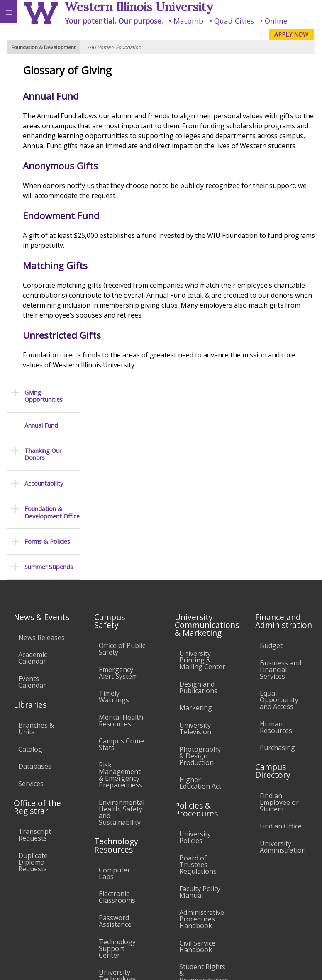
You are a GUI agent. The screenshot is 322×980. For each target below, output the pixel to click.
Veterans (169, 907)
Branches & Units (36, 558)
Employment (72, 907)
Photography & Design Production (200, 586)
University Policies (195, 667)
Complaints (197, 827)
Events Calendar (32, 512)
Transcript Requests (35, 665)
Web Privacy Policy (299, 966)
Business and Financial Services (281, 499)
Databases (35, 596)
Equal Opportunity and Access (279, 530)
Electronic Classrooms (117, 727)
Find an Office (281, 656)
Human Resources (276, 557)
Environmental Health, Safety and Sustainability (122, 642)
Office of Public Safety (122, 479)
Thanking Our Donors (43, 132)
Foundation (128, 47)
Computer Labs (115, 703)
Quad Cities (234, 21)
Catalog (30, 579)
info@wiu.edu (248, 949)
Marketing (196, 538)
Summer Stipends (49, 245)
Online (276, 21)
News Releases (41, 467)
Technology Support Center (117, 778)
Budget (271, 475)
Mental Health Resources (121, 550)
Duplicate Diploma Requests (33, 692)
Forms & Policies (47, 219)
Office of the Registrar (37, 637)
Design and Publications (198, 517)
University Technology (117, 805)
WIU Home (99, 47)
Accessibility (24, 907)
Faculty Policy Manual (200, 722)
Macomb (188, 21)
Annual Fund (41, 103)
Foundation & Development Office (52, 190)
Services (31, 613)
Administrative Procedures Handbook (202, 749)
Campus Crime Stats (121, 574)
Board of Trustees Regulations (198, 694)
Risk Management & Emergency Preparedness (121, 605)
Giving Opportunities (44, 74)
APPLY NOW (291, 34)
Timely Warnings (114, 526)
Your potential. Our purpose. (114, 21)
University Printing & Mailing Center (202, 490)
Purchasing (277, 578)
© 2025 (145, 966)
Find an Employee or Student (279, 632)
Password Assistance (115, 751)
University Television (195, 558)
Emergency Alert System (118, 503)
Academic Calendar (33, 488)
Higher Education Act (200, 613)
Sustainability (123, 907)
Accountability (44, 161)
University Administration (283, 677)
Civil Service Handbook (197, 776)
